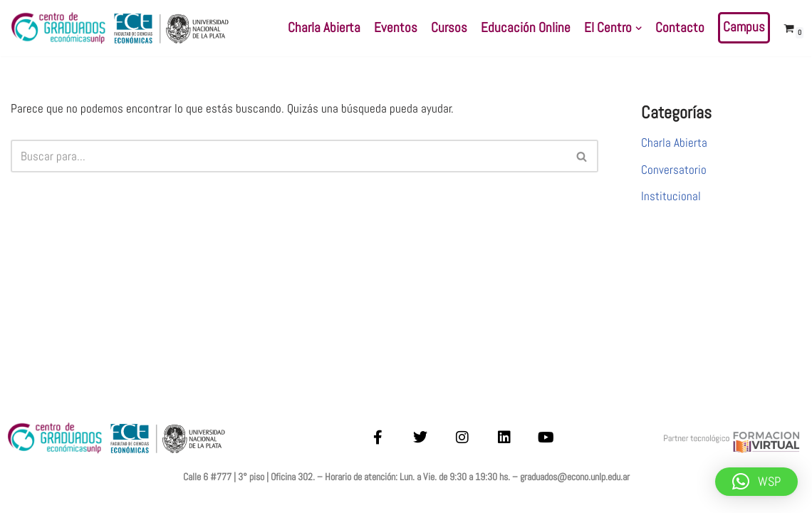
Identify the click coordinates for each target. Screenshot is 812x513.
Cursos (449, 28)
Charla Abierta (324, 28)
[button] (639, 28)
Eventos (396, 28)
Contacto (680, 28)
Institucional (671, 196)
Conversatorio (674, 170)
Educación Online (526, 28)
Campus (744, 27)
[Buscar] (288, 156)
